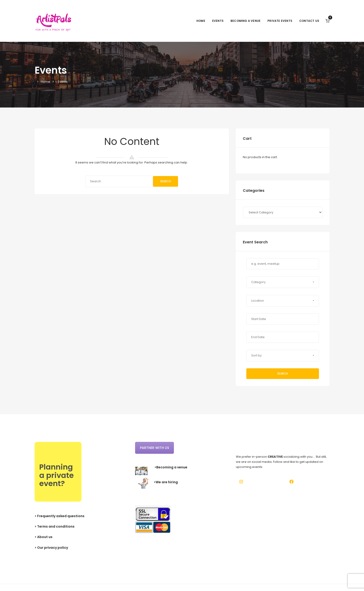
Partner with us (154, 448)
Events (218, 21)
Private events (280, 21)
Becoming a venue (245, 21)
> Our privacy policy (51, 548)
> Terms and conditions (55, 526)
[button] (283, 282)
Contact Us (309, 21)
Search (166, 181)
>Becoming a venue (171, 467)
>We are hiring (166, 482)
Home (201, 21)
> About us (44, 537)
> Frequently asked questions (60, 516)
